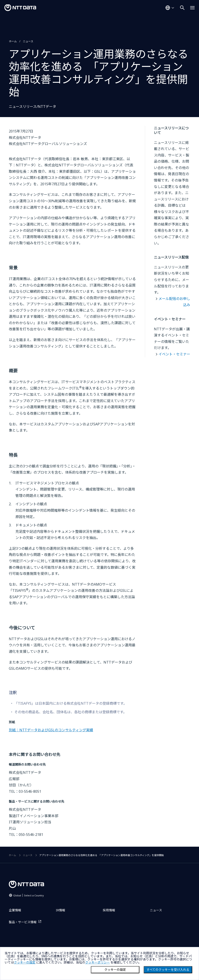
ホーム (13, 41)
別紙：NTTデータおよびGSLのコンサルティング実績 (51, 730)
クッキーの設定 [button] (25, 962)
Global (29, 895)
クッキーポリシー (98, 962)
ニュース (28, 41)
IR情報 (61, 910)
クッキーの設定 (115, 970)
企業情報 (15, 910)
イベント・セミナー (174, 354)
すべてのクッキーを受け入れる (168, 970)
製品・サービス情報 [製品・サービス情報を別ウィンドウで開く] (23, 922)
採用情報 (109, 910)
